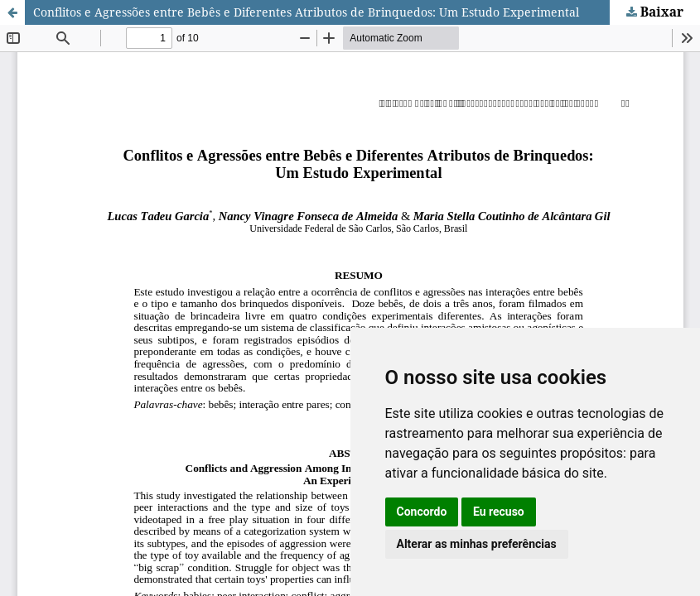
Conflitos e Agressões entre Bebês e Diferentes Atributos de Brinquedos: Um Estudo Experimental (306, 12)
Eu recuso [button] (499, 512)
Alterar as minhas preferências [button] (477, 544)
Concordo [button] (422, 512)
